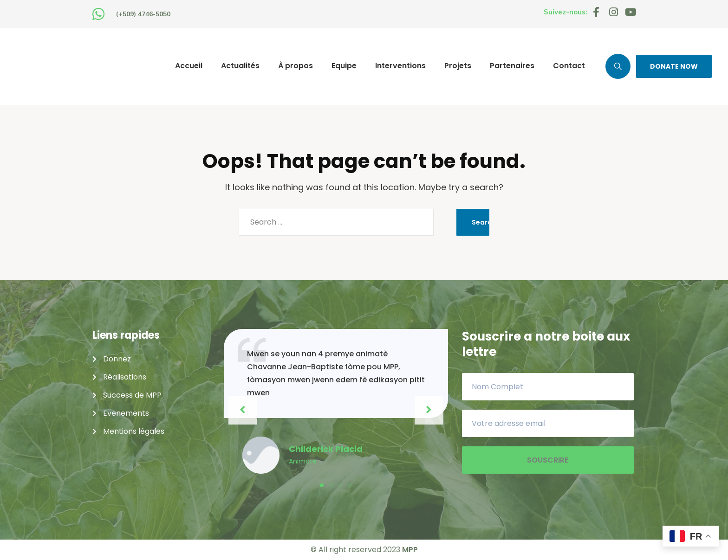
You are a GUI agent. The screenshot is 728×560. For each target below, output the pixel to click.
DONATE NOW (674, 66)
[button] (322, 485)
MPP (410, 550)
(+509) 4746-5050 (143, 14)
